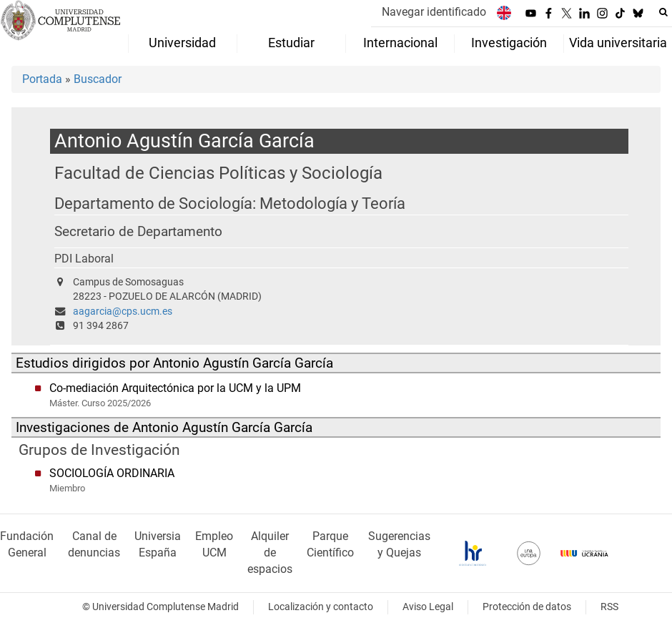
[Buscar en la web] (663, 12)
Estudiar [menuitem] (291, 43)
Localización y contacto (321, 607)
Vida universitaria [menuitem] (618, 43)
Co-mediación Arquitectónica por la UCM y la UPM (175, 388)
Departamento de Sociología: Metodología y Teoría (230, 203)
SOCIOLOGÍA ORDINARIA (112, 473)
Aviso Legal (428, 607)
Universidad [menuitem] (182, 43)
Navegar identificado (434, 12)
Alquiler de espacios (270, 553)
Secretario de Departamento (138, 232)
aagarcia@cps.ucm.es (123, 311)
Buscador (98, 79)
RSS (609, 607)
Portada (42, 79)
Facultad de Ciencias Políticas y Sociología (218, 173)
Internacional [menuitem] (400, 43)
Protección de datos (527, 607)
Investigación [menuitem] (509, 43)
